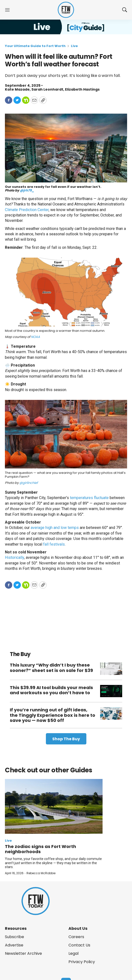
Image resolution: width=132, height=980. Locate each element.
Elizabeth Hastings (82, 89)
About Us (78, 928)
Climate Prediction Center (27, 210)
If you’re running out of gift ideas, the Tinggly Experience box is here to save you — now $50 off (53, 715)
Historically (14, 557)
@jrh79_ (27, 190)
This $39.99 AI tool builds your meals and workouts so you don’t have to (51, 690)
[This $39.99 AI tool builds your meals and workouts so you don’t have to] (111, 691)
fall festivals (54, 544)
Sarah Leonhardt (47, 89)
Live (74, 46)
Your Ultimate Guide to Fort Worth (35, 46)
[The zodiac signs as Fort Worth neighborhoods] (54, 806)
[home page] (66, 10)
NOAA (35, 337)
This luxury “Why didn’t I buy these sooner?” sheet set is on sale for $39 (51, 668)
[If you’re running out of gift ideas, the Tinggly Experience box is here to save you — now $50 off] (111, 713)
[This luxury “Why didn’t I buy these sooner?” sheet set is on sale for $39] (111, 669)
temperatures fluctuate (89, 498)
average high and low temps (55, 528)
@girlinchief (29, 483)
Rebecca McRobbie (41, 873)
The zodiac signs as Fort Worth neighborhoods (40, 849)
